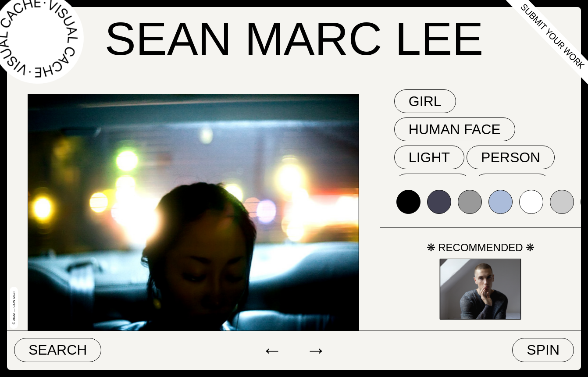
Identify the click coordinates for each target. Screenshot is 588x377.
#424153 (439, 202)
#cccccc (562, 202)
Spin (543, 350)
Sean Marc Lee (294, 39)
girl (425, 101)
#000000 (408, 202)
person (511, 157)
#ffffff (531, 202)
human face (455, 129)
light (429, 157)
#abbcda (501, 202)
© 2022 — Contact (14, 308)
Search (58, 350)
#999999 (470, 202)
